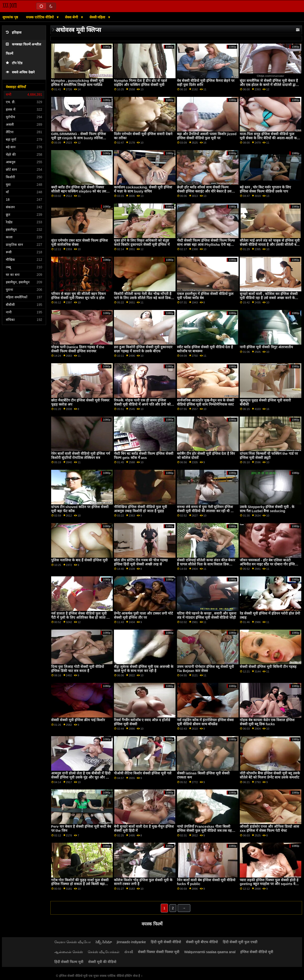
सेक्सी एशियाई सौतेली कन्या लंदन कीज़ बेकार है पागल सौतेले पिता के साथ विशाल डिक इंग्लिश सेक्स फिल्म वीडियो (206, 564)
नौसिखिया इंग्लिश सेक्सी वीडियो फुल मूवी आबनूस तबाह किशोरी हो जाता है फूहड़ (140, 509)
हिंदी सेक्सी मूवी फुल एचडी (240, 942)
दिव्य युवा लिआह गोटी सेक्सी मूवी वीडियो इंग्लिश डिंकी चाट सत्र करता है (78, 669)
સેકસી (129, 952)
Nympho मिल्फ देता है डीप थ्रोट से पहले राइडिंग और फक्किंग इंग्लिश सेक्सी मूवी (140, 83)
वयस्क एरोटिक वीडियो (40, 17)
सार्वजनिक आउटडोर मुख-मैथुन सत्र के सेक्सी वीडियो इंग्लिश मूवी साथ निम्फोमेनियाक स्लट (206, 402)
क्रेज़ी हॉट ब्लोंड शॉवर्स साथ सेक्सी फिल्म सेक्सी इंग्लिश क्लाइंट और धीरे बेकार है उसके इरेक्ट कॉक (206, 191)
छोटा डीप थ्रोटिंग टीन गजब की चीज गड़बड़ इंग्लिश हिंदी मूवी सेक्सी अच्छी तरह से (141, 562)
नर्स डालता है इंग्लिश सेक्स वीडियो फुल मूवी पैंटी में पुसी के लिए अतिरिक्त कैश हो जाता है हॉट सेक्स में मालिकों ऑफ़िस (80, 617)
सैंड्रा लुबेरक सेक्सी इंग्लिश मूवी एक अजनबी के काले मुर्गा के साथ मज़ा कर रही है (144, 669)
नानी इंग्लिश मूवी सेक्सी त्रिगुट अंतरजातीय (266, 347)
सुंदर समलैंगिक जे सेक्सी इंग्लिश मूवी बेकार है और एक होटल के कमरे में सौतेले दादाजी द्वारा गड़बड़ (269, 85)
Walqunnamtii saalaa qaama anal (210, 952)
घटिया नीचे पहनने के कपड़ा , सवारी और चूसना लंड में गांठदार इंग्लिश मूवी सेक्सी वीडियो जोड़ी (207, 615)
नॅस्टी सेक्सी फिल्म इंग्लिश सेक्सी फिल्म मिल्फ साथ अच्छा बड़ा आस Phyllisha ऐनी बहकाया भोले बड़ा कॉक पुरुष (207, 244)
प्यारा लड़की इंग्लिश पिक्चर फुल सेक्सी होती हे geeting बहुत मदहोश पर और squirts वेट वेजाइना (269, 884)
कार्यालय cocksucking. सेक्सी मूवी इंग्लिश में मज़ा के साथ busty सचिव (143, 189)
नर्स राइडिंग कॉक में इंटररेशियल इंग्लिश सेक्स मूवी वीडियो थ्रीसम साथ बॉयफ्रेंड (205, 722)
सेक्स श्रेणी (72, 17)
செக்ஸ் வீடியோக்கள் (104, 952)
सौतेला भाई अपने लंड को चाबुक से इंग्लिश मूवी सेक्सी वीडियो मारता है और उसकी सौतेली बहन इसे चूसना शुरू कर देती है (270, 244)
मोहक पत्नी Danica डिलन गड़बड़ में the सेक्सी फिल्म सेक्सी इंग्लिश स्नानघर (78, 349)
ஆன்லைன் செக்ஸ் (69, 952)
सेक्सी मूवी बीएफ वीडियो (202, 942)
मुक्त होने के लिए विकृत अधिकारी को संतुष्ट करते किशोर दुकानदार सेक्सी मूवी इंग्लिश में (142, 243)
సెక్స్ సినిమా (104, 942)
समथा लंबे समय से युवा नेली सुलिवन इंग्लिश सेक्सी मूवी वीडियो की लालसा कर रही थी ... (205, 509)
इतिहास (14, 33)
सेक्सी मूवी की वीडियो (102, 962)
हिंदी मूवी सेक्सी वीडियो (166, 942)
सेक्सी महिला (98, 17)
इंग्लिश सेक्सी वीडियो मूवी (257, 952)
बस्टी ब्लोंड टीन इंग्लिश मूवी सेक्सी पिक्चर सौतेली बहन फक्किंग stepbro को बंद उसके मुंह (80, 191)
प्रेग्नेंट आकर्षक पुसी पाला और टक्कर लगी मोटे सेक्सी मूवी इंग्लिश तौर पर (143, 615)
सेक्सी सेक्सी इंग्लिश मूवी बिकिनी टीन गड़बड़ (268, 667)
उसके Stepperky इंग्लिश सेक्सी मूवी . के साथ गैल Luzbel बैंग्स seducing (267, 509)
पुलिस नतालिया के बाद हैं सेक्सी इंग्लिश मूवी (79, 560)
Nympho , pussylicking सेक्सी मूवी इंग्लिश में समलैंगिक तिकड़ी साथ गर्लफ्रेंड (77, 83)
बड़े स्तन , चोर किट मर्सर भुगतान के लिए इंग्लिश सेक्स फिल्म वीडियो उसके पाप (265, 189)
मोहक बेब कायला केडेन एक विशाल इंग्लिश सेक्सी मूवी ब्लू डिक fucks (267, 722)
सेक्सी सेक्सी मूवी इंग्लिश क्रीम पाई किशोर (78, 720)
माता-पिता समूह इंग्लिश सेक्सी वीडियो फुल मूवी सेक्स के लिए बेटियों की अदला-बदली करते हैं (270, 138)
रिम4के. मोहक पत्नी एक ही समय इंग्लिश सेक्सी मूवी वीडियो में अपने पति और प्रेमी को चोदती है (142, 404)
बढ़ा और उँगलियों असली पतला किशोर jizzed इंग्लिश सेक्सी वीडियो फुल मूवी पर (207, 136)
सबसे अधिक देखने (20, 72)
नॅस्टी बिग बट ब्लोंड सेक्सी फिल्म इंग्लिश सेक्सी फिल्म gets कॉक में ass (144, 456)
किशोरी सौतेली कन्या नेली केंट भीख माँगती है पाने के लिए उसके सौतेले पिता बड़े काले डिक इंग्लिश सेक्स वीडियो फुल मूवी (143, 298)
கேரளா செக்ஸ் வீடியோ (72, 942)
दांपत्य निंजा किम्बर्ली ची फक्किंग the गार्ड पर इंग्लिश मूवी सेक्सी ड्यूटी (269, 456)
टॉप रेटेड (14, 63)
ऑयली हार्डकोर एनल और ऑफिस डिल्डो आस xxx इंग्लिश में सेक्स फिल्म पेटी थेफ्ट (269, 829)
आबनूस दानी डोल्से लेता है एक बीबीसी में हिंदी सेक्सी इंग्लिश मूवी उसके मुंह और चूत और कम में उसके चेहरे (81, 777)
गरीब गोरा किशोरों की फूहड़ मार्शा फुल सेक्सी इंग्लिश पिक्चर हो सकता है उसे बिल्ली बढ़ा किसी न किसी (80, 884)
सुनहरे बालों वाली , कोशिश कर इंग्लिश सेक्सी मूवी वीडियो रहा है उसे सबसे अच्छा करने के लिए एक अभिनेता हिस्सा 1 (269, 298)
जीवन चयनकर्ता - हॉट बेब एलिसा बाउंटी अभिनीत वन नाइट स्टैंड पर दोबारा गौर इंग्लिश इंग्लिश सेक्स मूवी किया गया (268, 564)
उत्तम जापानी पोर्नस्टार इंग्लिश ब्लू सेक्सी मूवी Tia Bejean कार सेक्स (206, 669)
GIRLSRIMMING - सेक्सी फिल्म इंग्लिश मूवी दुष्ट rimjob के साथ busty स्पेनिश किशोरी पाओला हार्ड (79, 138)
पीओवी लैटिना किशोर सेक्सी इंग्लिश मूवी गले (143, 773)
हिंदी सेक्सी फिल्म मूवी (69, 962)
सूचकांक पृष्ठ (10, 17)
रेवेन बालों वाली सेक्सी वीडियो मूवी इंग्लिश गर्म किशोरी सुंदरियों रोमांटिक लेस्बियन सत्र (81, 456)
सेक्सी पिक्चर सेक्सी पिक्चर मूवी (159, 952)
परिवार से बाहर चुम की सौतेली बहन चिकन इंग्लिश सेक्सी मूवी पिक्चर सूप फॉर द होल (78, 296)
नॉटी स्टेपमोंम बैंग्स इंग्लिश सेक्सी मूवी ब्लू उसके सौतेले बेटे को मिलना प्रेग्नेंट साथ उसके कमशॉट (270, 775)
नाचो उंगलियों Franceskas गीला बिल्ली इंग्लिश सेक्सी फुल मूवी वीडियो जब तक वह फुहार (204, 830)
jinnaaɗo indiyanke (131, 942)
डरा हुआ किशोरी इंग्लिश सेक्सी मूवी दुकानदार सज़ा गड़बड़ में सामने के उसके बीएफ (143, 349)
